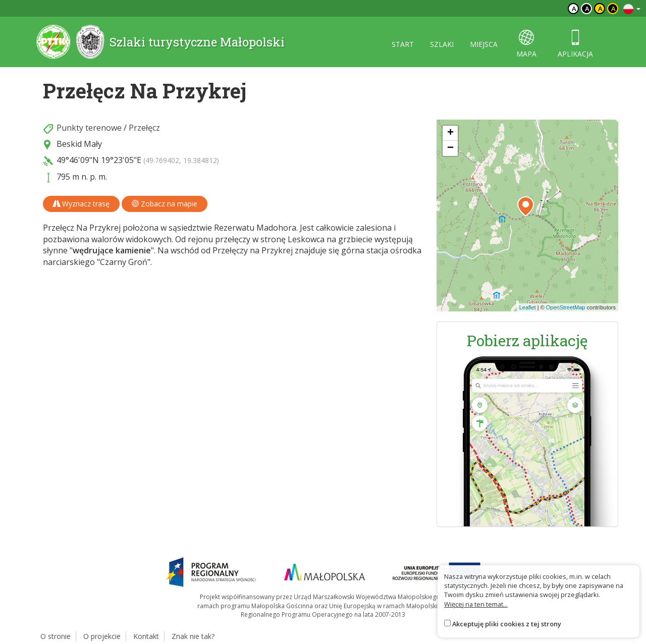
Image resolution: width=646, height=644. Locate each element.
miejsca (484, 44)
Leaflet (528, 307)
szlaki (442, 44)
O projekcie (102, 636)
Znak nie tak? (193, 636)
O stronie (56, 636)
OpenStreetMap (566, 307)
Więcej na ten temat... (476, 604)
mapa (526, 44)
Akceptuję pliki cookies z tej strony (507, 624)
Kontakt (146, 636)
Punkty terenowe (89, 128)
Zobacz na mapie (165, 204)
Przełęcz (144, 128)
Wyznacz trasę (81, 204)
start (403, 44)
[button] (526, 206)
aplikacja (575, 44)
